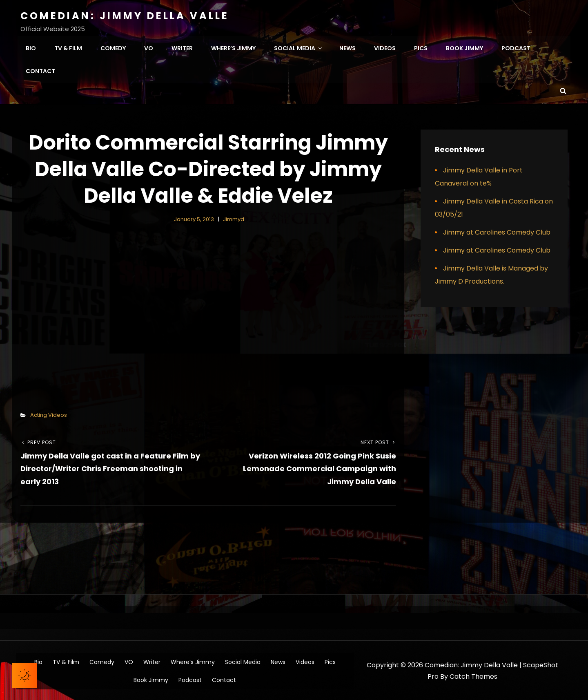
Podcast (516, 47)
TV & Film (68, 47)
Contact (40, 70)
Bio (31, 47)
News (347, 47)
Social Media (298, 47)
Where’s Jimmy (233, 47)
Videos (385, 47)
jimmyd (234, 218)
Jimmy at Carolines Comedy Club (497, 231)
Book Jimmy (464, 47)
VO (149, 47)
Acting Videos (49, 413)
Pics (421, 47)
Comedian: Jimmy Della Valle (125, 16)
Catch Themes (473, 675)
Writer (182, 47)
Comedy (113, 47)
